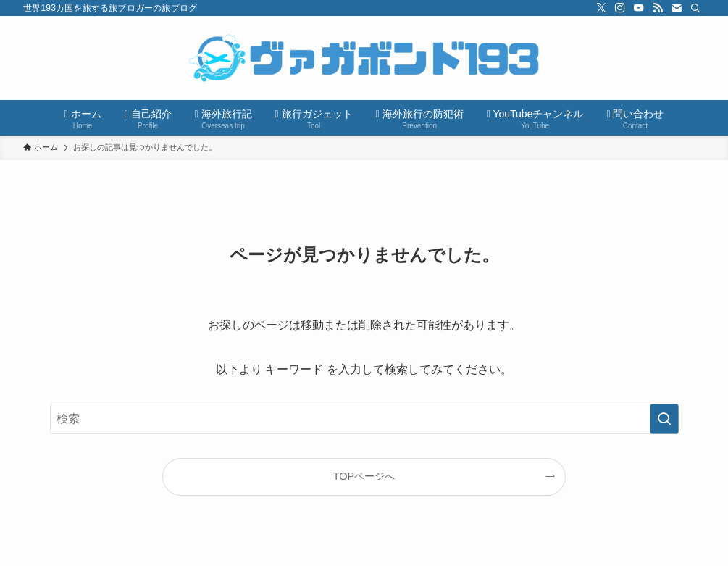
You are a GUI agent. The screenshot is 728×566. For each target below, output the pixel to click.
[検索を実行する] (664, 419)
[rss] (658, 8)
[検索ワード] (364, 419)
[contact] (677, 8)
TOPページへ (364, 476)
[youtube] (639, 8)
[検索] (695, 8)
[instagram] (620, 8)
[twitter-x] (601, 8)
